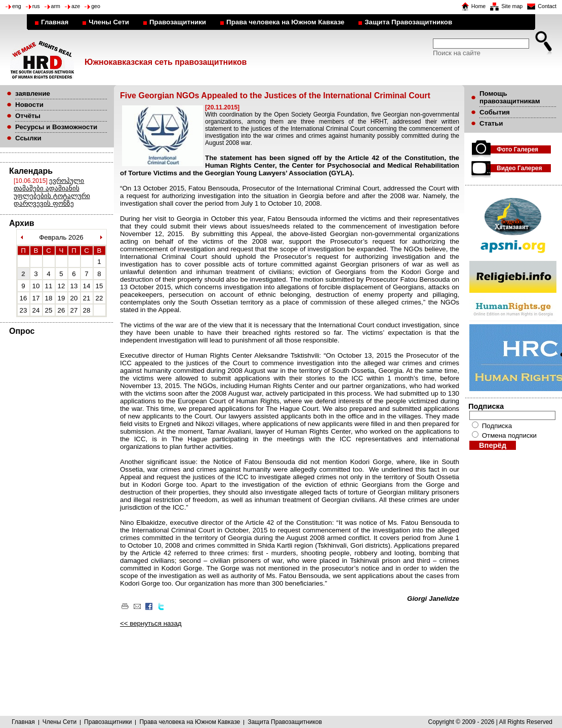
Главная (55, 22)
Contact (547, 6)
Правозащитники (178, 22)
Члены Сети (109, 22)
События (495, 112)
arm (56, 6)
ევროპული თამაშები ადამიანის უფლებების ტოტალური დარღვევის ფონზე (52, 192)
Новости (29, 105)
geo (96, 6)
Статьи (491, 123)
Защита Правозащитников (408, 22)
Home (478, 6)
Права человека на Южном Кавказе (285, 22)
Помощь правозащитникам (510, 97)
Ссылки (28, 138)
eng (17, 6)
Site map (512, 6)
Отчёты (28, 116)
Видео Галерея (519, 168)
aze (76, 6)
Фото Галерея (517, 149)
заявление (33, 93)
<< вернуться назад (151, 623)
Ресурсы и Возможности (56, 127)
